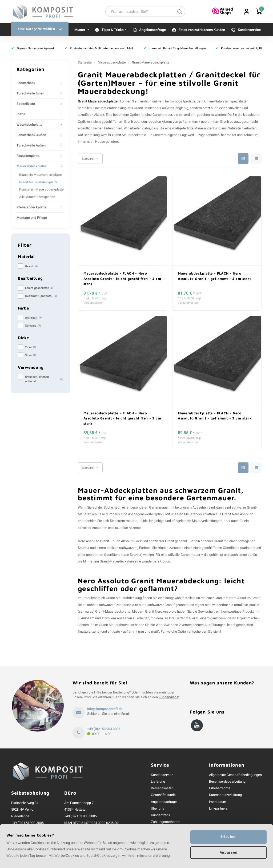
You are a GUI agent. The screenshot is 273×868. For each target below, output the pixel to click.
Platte (21, 115)
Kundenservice (249, 31)
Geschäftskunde (163, 796)
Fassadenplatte (28, 157)
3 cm (31, 356)
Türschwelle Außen (31, 146)
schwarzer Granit (161, 542)
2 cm (31, 348)
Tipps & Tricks (114, 31)
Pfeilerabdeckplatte (31, 208)
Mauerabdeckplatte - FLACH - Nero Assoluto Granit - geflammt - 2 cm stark (215, 277)
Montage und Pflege (32, 219)
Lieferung (158, 782)
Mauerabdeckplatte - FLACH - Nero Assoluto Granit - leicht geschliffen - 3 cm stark (122, 419)
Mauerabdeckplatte (31, 167)
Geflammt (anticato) (41, 297)
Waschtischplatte (29, 126)
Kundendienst (169, 698)
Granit (31, 267)
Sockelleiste (26, 105)
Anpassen (228, 853)
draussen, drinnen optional (44, 380)
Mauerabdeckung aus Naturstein (219, 129)
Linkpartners (218, 809)
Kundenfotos (160, 816)
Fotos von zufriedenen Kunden (202, 31)
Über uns (158, 809)
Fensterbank (26, 84)
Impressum (218, 803)
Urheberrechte (220, 789)
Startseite (85, 64)
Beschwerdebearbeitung (227, 782)
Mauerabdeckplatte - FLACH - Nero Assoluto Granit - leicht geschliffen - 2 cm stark (122, 280)
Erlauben (228, 837)
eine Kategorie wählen (40, 30)
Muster (82, 31)
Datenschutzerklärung (225, 796)
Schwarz (33, 327)
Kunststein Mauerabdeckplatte (41, 191)
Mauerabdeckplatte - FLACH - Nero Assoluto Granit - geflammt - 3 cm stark (215, 417)
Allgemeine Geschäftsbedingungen (235, 776)
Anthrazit (33, 319)
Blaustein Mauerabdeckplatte (40, 176)
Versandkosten (93, 304)
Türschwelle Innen (30, 94)
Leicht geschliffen (39, 289)
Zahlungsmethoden (166, 823)
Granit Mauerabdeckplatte (38, 183)
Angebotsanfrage (152, 31)
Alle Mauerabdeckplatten (37, 198)
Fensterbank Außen (31, 136)
